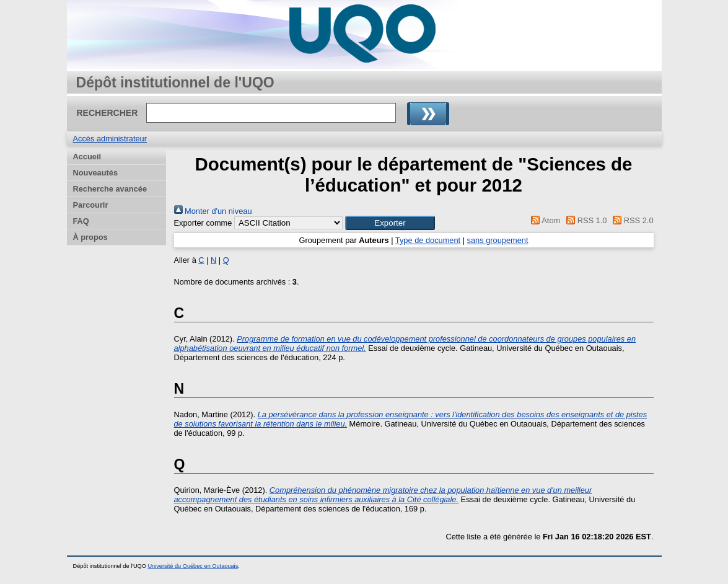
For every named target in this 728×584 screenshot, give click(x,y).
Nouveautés (96, 173)
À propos (90, 237)
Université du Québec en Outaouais (193, 566)
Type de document (428, 240)
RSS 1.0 (585, 220)
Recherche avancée (110, 189)
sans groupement (498, 240)
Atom (544, 220)
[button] (390, 223)
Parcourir (91, 205)
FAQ (81, 221)
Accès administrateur (110, 139)
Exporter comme (203, 223)
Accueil (87, 157)
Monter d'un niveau (213, 211)
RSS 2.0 (631, 220)
